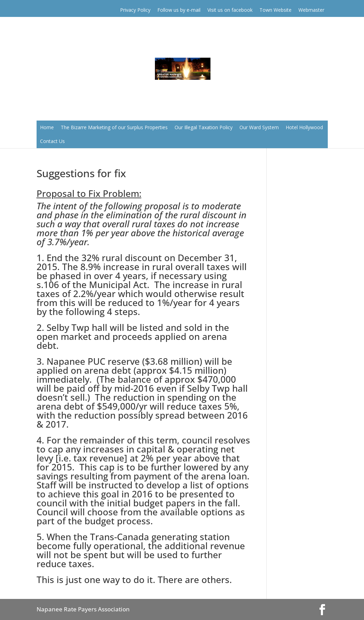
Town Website (276, 10)
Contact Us (52, 141)
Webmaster (311, 10)
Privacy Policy (135, 10)
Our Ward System (259, 127)
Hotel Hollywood (304, 127)
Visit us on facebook (230, 10)
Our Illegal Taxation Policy (204, 127)
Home (47, 127)
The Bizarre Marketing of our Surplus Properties (114, 127)
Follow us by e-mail (179, 10)
